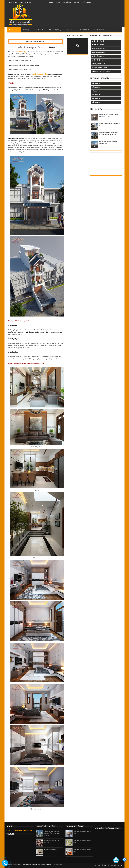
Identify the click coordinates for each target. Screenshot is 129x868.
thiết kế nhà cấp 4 (98, 52)
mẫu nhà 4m (96, 87)
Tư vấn (58, 2)
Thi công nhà (84, 30)
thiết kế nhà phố (98, 41)
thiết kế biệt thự (98, 56)
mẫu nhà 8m (96, 102)
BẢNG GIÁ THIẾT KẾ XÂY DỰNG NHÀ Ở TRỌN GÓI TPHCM (52, 833)
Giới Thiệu (26, 30)
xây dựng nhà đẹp (99, 64)
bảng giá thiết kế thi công (102, 71)
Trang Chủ (14, 30)
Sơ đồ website (86, 2)
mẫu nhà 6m (96, 95)
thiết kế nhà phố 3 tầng (40, 74)
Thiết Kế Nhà (38, 30)
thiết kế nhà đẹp (21, 52)
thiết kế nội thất (98, 60)
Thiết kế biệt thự (55, 30)
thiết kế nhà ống (98, 45)
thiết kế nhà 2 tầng (99, 49)
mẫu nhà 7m (96, 99)
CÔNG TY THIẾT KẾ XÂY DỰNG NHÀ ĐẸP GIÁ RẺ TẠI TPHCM (34, 865)
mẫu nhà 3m (96, 83)
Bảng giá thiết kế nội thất (51, 850)
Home (51, 2)
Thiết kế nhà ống (75, 36)
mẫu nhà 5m (96, 91)
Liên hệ (76, 2)
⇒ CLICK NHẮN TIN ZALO (36, 41)
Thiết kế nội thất (99, 30)
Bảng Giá (70, 30)
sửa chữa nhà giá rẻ (99, 68)
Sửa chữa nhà (67, 2)
